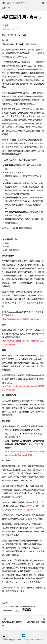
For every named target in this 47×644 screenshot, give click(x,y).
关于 (10, 8)
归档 (4, 8)
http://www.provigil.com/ (24, 510)
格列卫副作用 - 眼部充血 (12, 624)
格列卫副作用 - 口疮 (36, 622)
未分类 (6, 25)
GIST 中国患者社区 (17, 3)
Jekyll (31, 640)
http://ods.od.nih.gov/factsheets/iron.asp (21, 319)
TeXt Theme (39, 640)
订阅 (6, 603)
